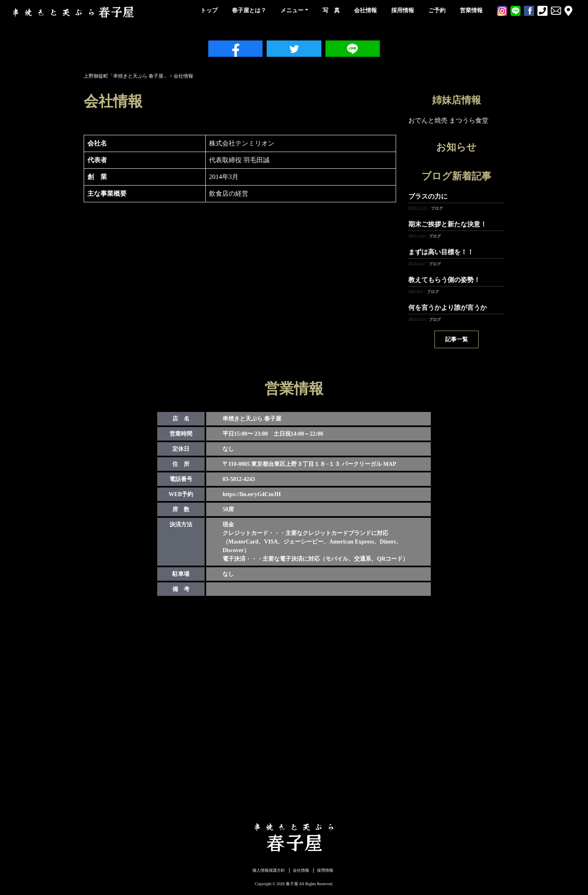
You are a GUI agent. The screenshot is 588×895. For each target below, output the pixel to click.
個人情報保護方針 (269, 870)
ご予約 (437, 10)
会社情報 (365, 10)
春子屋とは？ (249, 10)
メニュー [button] (292, 10)
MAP (390, 464)
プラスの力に (428, 196)
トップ (209, 10)
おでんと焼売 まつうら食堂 (448, 120)
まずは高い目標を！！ (441, 252)
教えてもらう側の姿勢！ (444, 280)
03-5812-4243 (239, 479)
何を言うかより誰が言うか (448, 308)
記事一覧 (457, 339)
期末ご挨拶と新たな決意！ (448, 224)
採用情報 (403, 10)
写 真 (331, 10)
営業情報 (471, 10)
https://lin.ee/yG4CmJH (252, 494)
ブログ (437, 208)
